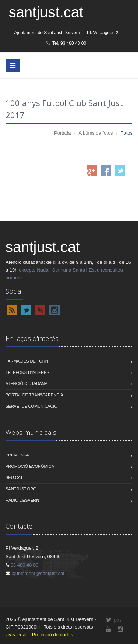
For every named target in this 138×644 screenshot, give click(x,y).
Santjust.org (21, 489)
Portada (63, 133)
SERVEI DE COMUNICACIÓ (31, 406)
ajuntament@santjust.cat (38, 573)
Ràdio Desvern (22, 500)
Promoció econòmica (30, 466)
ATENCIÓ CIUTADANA (26, 383)
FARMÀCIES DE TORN (27, 361)
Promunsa (17, 455)
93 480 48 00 (25, 565)
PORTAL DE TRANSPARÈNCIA (34, 395)
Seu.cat (14, 477)
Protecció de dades (52, 635)
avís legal (16, 635)
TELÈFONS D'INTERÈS (27, 372)
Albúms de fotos (95, 133)
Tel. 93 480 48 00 (66, 43)
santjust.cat (46, 12)
